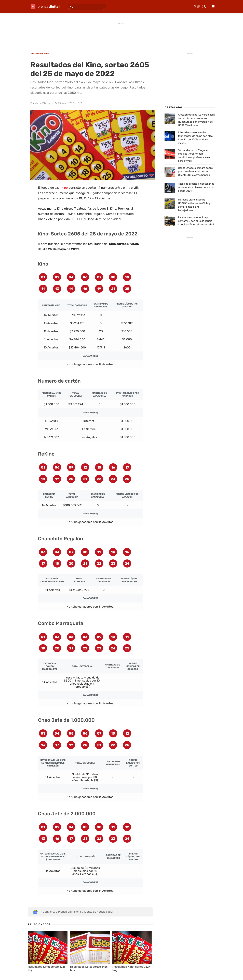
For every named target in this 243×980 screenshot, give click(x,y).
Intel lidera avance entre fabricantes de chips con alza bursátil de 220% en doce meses (195, 138)
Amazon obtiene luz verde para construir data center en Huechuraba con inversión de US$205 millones (196, 120)
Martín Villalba (42, 103)
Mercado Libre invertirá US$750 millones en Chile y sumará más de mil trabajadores (194, 205)
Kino (65, 188)
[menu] (212, 5)
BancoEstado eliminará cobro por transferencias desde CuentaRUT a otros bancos (195, 171)
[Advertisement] (122, 34)
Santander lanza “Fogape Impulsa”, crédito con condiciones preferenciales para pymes (194, 155)
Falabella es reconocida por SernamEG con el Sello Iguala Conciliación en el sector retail (196, 221)
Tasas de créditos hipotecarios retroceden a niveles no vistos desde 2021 (196, 187)
